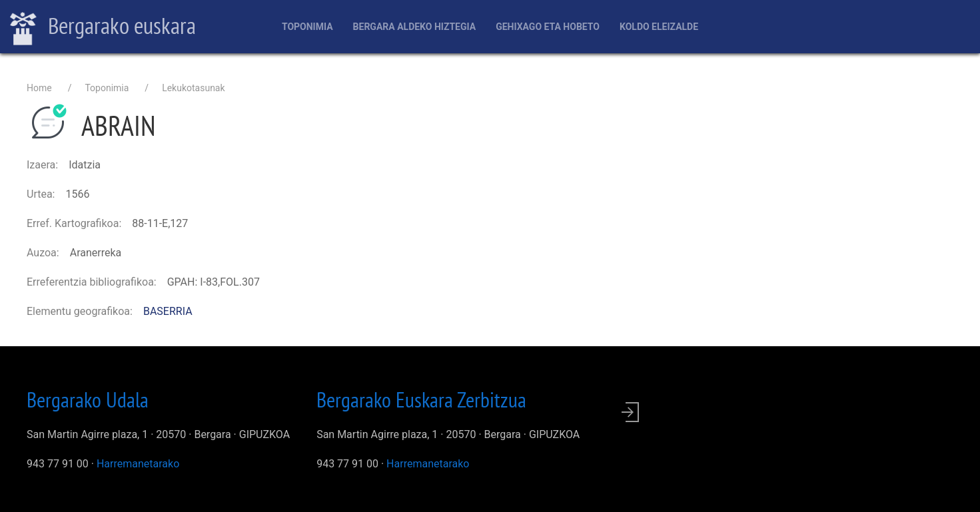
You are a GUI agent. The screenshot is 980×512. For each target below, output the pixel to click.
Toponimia (307, 27)
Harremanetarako (138, 464)
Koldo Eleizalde (659, 27)
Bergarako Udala (88, 399)
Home (39, 88)
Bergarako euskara (103, 27)
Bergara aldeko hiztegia (415, 27)
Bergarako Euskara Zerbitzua (421, 399)
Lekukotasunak (193, 88)
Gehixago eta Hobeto (548, 27)
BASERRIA (168, 311)
